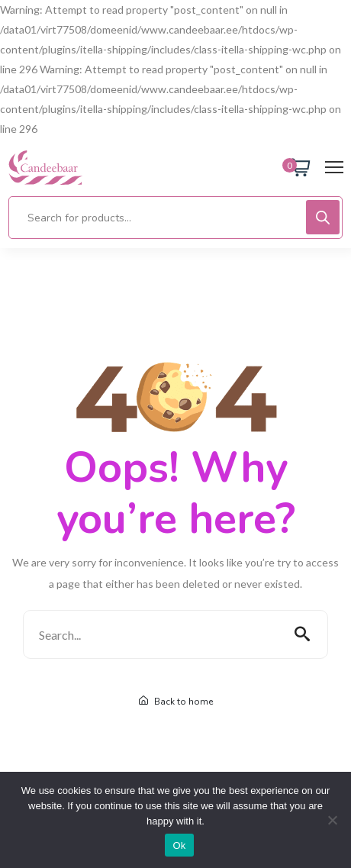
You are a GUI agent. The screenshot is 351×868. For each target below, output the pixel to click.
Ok (179, 845)
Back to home (176, 702)
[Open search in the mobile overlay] (175, 218)
